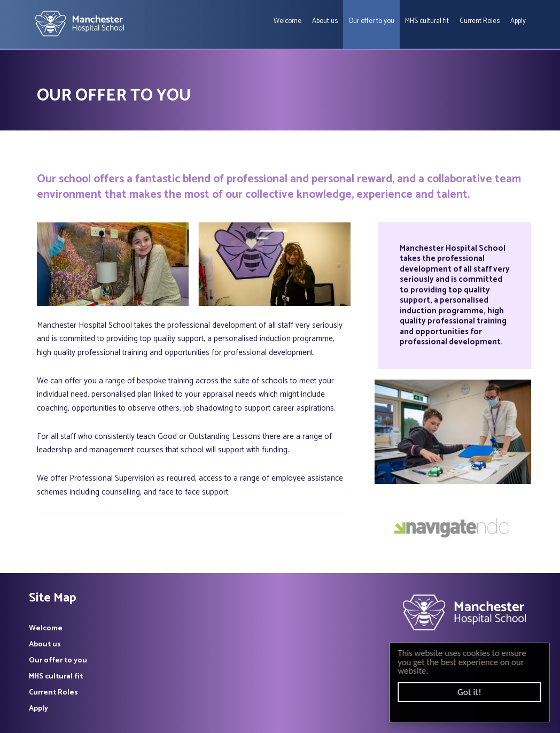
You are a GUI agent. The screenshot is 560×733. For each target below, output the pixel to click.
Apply (518, 21)
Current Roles (480, 21)
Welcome (287, 21)
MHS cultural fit (427, 21)
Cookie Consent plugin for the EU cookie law (471, 712)
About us (325, 21)
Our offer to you (371, 21)
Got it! (471, 692)
